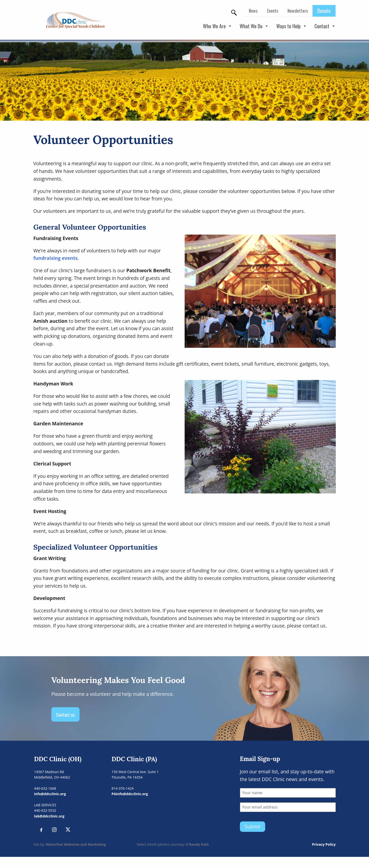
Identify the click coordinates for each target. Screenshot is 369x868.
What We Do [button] (254, 26)
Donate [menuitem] (324, 11)
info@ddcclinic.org (50, 794)
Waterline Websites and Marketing (76, 844)
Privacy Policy (324, 844)
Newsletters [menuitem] (298, 11)
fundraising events (56, 258)
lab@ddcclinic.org (49, 816)
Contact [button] (325, 26)
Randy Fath (199, 844)
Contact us (65, 715)
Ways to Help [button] (292, 26)
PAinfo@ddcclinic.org (130, 794)
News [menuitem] (253, 11)
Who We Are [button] (218, 26)
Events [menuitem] (273, 11)
